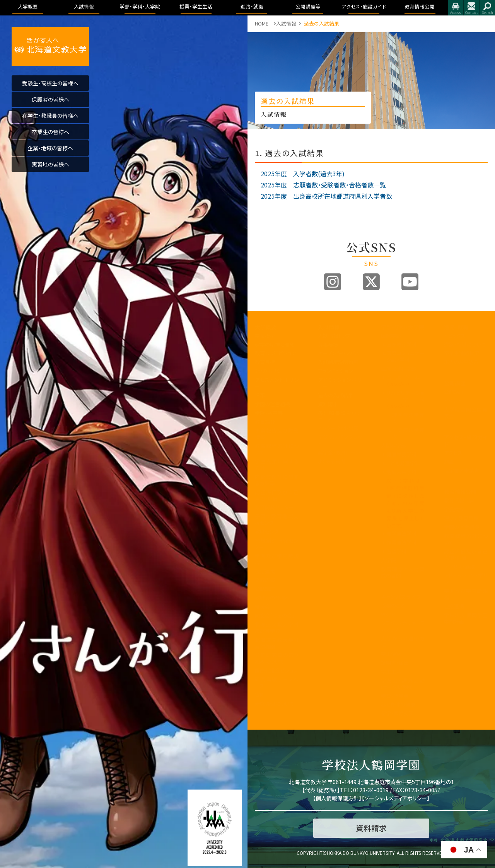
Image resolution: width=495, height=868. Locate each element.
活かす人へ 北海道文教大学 (50, 46)
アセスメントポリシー (277, 383)
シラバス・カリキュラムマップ (403, 626)
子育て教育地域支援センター (277, 519)
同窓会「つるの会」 (275, 615)
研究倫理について (274, 704)
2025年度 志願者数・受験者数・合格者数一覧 (323, 185)
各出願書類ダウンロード (340, 416)
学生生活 (391, 671)
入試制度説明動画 (338, 362)
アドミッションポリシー (340, 383)
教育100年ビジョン (276, 353)
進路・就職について (465, 345)
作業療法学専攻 (408, 433)
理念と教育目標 (461, 518)
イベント (453, 401)
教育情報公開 (460, 492)
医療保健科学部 (399, 368)
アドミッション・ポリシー (466, 579)
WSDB (388, 614)
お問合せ (471, 8)
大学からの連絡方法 (403, 642)
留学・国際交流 (397, 713)
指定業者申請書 (462, 471)
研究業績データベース (277, 682)
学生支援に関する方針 (277, 465)
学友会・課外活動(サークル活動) (403, 684)
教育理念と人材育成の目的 (403, 572)
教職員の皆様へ (272, 598)
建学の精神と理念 (275, 345)
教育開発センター (274, 507)
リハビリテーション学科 (405, 399)
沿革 (260, 395)
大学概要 (266, 327)
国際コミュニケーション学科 (405, 356)
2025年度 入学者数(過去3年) (303, 174)
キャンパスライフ (401, 597)
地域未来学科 (401, 472)
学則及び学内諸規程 (277, 559)
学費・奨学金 (395, 696)
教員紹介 (265, 422)
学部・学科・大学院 (403, 327)
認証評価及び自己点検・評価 (277, 495)
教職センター (269, 532)
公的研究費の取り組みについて (277, 658)
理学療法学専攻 (408, 418)
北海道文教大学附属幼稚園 (277, 643)
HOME (262, 23)
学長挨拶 (265, 336)
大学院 (388, 560)
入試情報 (329, 327)
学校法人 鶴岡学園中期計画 (466, 618)
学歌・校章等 (269, 413)
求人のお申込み (461, 362)
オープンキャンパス (339, 353)
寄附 (260, 695)
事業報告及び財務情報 (277, 434)
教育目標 (265, 362)
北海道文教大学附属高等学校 (277, 628)
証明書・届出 (395, 663)
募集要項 (328, 345)
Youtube (410, 282)
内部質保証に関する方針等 (277, 480)
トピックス (455, 336)
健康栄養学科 (401, 454)
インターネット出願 (338, 428)
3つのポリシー (271, 371)
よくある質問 (332, 461)
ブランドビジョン (335, 371)
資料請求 (328, 404)
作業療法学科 (401, 542)
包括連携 (265, 571)
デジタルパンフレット (340, 440)
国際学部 (391, 336)
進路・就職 (456, 327)
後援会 (262, 607)
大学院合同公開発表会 (466, 413)
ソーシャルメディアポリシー (396, 798)
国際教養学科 (401, 345)
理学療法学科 (401, 534)
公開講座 (265, 589)
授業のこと (393, 605)
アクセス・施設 (459, 566)
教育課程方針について (277, 449)
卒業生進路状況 (462, 353)
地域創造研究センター (277, 544)
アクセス (456, 8)
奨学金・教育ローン (339, 452)
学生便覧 (391, 654)
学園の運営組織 (272, 404)
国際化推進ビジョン (277, 670)
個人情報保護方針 (337, 798)
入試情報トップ (334, 336)
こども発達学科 (403, 463)
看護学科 (405, 381)
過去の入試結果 (335, 395)
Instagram (333, 282)
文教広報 (265, 580)
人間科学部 (393, 445)
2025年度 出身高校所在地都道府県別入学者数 (326, 196)
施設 (449, 462)
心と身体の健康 (398, 704)
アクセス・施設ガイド (466, 441)
